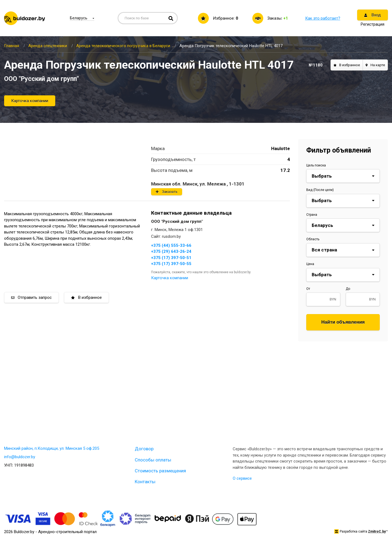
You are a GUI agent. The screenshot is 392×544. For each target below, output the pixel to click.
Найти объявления (343, 322)
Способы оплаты (153, 460)
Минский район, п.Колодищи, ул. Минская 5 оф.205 (52, 448)
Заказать (167, 192)
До (348, 289)
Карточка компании (30, 101)
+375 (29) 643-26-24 (171, 251)
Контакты (145, 482)
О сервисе (242, 478)
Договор (144, 449)
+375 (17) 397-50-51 (171, 258)
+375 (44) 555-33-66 (171, 245)
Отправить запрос (31, 297)
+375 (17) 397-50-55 (171, 264)
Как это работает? (323, 18)
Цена (310, 264)
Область (313, 239)
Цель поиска (316, 165)
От (308, 289)
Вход (373, 15)
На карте (375, 65)
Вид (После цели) (320, 190)
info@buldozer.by (20, 457)
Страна (312, 215)
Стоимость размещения (160, 471)
